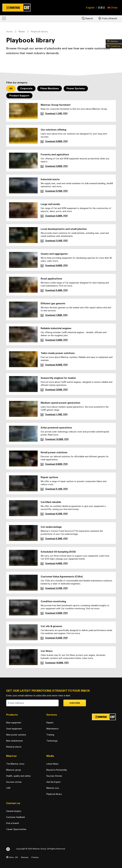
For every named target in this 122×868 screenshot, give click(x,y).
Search (87, 18)
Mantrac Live (53, 788)
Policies (35, 857)
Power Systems (76, 88)
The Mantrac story (15, 764)
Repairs (50, 723)
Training (50, 735)
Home (9, 32)
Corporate (26, 88)
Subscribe (75, 703)
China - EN (12, 857)
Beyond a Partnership (57, 770)
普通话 (101, 8)
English (90, 8)
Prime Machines (50, 88)
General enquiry (14, 811)
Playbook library (54, 794)
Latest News (52, 764)
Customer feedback (15, 817)
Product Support (19, 96)
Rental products (14, 747)
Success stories (14, 782)
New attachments (15, 741)
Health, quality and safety (18, 776)
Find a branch (13, 823)
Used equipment (14, 729)
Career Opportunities (16, 829)
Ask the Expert (53, 782)
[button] (112, 8)
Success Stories (54, 776)
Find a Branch (108, 18)
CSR (8, 788)
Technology (52, 741)
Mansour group (14, 770)
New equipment (14, 723)
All (11, 88)
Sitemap (25, 857)
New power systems (16, 735)
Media (22, 32)
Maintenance (52, 729)
